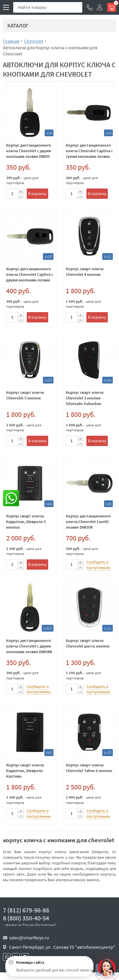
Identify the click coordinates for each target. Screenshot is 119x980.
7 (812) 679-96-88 (26, 910)
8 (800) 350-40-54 (26, 918)
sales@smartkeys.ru (29, 938)
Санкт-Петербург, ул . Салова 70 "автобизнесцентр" (62, 947)
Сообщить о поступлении (98, 565)
